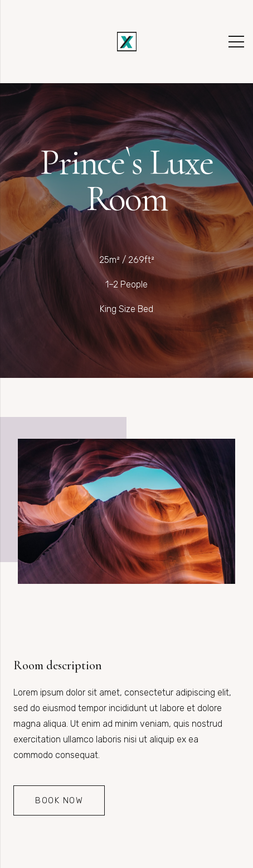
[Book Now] (59, 800)
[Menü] (236, 42)
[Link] (127, 42)
